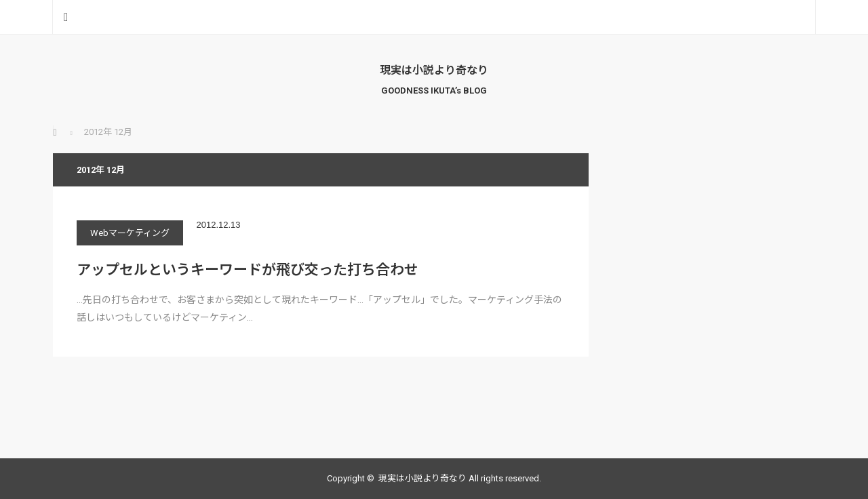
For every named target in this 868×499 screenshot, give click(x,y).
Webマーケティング (130, 233)
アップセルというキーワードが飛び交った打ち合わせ (248, 270)
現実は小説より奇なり (434, 70)
